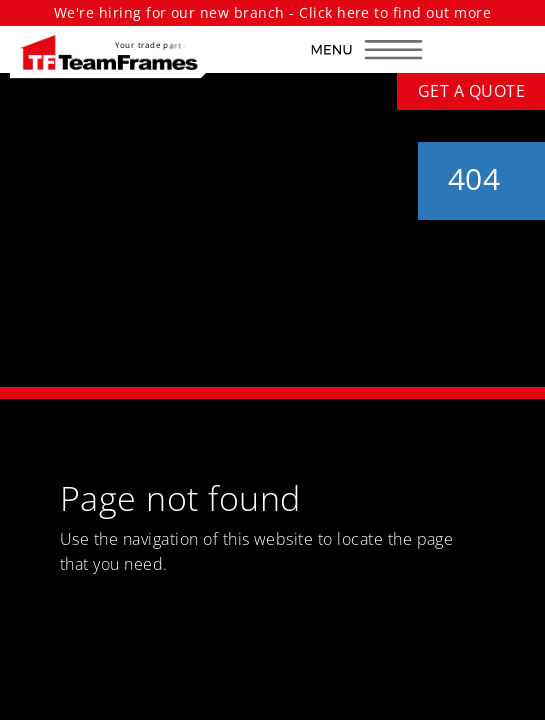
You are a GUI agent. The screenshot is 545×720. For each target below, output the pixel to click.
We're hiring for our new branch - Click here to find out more (272, 12)
